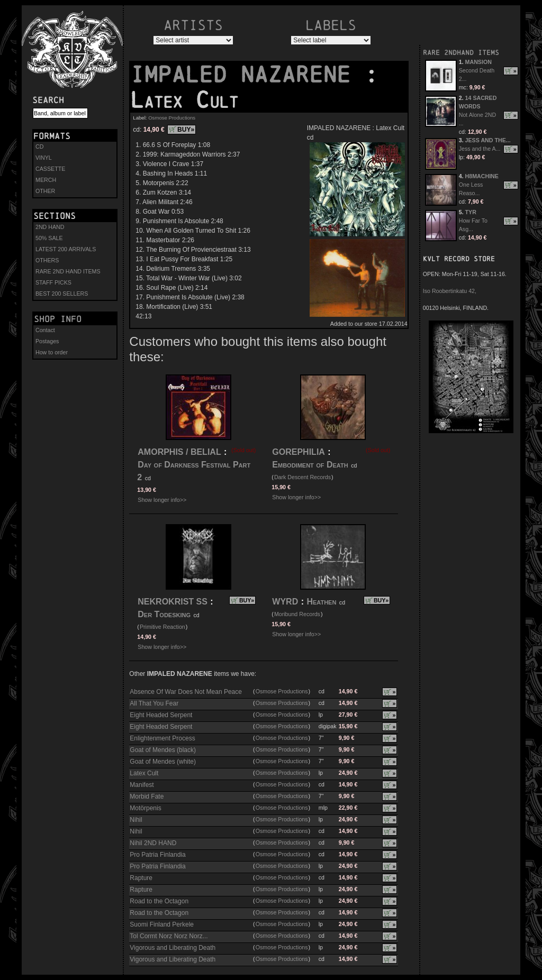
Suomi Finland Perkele (162, 924)
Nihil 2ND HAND (153, 843)
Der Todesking (164, 614)
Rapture (141, 878)
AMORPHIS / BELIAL (179, 452)
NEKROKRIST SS (173, 602)
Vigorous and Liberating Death (173, 948)
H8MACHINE (482, 176)
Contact (45, 330)
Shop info (58, 319)
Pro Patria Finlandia (157, 855)
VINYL (44, 158)
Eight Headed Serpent (161, 715)
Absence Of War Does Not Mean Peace (186, 692)
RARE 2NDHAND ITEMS (461, 53)
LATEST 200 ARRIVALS (66, 249)
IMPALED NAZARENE (247, 75)
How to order (52, 352)
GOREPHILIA (299, 452)
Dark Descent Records (302, 477)
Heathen (321, 602)
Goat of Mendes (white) (163, 762)
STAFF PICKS (53, 282)
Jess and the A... (480, 149)
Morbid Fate (147, 796)
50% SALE (49, 238)
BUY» (186, 130)
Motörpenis (145, 808)
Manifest (142, 785)
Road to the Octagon (159, 901)
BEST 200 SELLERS (62, 294)
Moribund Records (297, 614)
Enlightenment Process (162, 738)
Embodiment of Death (310, 465)
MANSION (478, 62)
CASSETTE (50, 169)
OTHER (45, 191)
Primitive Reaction (162, 627)
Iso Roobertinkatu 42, (450, 291)
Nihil (136, 820)
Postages (47, 341)
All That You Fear (154, 703)
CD (39, 146)
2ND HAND (50, 227)
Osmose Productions (172, 118)
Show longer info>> (162, 500)
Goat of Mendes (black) (163, 750)
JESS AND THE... (488, 140)
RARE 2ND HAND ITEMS (68, 271)
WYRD (285, 602)
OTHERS (47, 260)
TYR (471, 212)
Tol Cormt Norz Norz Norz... (169, 936)
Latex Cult (144, 773)
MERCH (46, 180)
